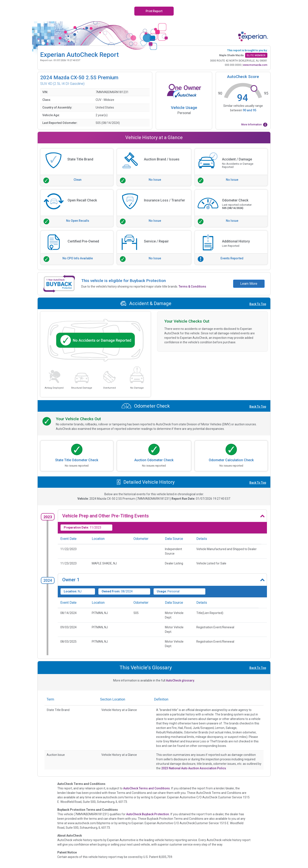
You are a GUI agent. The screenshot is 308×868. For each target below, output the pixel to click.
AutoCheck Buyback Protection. (148, 814)
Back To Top (258, 304)
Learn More (249, 284)
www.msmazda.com (255, 65)
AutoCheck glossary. (180, 680)
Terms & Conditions (192, 286)
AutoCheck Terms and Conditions (147, 788)
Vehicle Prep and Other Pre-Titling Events (106, 516)
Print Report (154, 11)
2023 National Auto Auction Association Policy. (194, 768)
